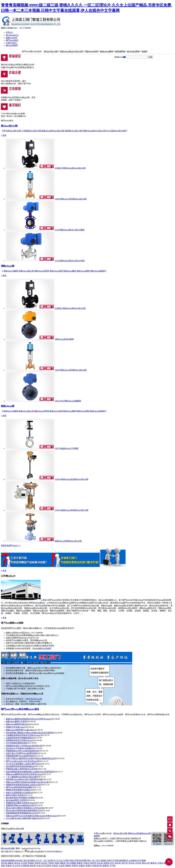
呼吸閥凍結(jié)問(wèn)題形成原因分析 (22, 751)
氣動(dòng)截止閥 (26, 411)
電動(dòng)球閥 (91, 51)
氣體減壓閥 (120, 51)
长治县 (24, 863)
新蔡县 (80, 863)
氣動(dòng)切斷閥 (11, 411)
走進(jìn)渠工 (11, 43)
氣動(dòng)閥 (8, 406)
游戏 (57, 863)
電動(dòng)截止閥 (26, 271)
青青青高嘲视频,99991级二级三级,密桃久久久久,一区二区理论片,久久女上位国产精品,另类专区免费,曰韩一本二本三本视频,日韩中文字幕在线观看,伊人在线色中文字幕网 (73, 861)
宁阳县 (51, 863)
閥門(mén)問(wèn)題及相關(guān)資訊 (20, 709)
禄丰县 (17, 863)
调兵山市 (146, 863)
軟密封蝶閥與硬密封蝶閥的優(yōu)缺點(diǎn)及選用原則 (30, 772)
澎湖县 (82, 866)
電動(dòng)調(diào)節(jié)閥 (71, 51)
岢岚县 (55, 866)
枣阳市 (75, 866)
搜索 (151, 57)
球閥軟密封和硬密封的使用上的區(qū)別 (23, 785)
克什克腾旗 (71, 863)
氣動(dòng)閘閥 (83, 411)
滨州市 (48, 866)
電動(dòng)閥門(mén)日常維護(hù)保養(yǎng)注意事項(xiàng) (31, 816)
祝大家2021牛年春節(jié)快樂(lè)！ (20, 748)
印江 (112, 863)
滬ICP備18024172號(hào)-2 (12, 852)
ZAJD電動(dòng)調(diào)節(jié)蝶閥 (70, 230)
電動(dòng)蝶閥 (70, 271)
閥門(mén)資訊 (12, 40)
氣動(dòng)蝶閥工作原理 (16, 722)
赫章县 (153, 863)
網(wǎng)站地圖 (8, 848)
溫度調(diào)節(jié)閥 (74, 131)
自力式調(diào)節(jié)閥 (116, 131)
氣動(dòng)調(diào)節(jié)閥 (53, 131)
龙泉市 (37, 863)
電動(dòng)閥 (8, 266)
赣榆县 (11, 863)
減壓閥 (97, 836)
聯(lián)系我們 (12, 45)
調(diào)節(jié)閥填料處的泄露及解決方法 (23, 810)
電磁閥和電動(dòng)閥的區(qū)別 (20, 805)
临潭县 (106, 863)
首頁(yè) (9, 32)
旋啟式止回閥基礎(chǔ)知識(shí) (20, 793)
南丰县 (118, 863)
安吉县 (131, 863)
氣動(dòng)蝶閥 (107, 51)
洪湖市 (88, 866)
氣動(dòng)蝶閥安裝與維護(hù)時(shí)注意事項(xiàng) (28, 719)
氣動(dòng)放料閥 (42, 411)
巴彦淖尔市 (97, 866)
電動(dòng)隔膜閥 (97, 271)
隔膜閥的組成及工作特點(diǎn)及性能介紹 (24, 746)
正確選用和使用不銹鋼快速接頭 (19, 738)
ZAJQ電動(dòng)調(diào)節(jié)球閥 (70, 261)
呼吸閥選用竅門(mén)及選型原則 (20, 756)
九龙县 (61, 866)
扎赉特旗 (25, 866)
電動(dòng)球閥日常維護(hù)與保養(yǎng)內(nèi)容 (27, 782)
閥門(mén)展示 (7, 121)
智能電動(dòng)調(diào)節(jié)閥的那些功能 (24, 779)
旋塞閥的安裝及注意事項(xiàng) (19, 740)
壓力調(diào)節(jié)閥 (12, 131)
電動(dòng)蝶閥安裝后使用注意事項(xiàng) (24, 774)
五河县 (138, 863)
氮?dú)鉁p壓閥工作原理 (16, 800)
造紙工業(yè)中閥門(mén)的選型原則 (21, 753)
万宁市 (112, 866)
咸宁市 (125, 863)
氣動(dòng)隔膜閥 (97, 411)
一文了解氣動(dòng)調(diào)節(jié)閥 (21, 777)
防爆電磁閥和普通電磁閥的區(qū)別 (21, 813)
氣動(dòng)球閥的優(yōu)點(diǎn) (20, 730)
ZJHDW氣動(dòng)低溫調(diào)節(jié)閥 (72, 479)
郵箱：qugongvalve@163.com (28, 848)
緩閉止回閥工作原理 (15, 795)
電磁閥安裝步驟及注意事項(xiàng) (20, 803)
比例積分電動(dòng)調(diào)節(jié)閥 (70, 168)
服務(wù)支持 (12, 38)
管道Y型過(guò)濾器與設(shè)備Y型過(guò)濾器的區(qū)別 (31, 758)
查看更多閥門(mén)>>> (11, 546)
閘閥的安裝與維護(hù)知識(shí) (19, 790)
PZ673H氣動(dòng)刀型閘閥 (67, 448)
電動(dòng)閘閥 (83, 271)
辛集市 (86, 863)
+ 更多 (4, 135)
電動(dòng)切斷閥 (11, 271)
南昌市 (93, 863)
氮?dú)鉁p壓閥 (133, 51)
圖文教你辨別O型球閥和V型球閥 (20, 798)
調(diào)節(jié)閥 (51, 51)
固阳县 (68, 866)
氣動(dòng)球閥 (56, 411)
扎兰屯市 (16, 866)
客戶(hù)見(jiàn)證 (34, 699)
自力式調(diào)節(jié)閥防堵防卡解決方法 (23, 818)
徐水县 (44, 863)
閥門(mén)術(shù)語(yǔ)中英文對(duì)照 (23, 761)
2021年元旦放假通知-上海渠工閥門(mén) (23, 764)
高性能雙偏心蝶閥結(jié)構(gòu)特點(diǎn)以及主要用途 (29, 733)
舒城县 (31, 863)
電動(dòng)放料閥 (42, 271)
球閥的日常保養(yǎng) (15, 727)
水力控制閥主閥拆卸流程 (17, 743)
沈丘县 (100, 863)
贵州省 (4, 863)
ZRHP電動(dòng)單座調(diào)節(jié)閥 (71, 199)
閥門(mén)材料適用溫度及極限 (19, 787)
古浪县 (160, 863)
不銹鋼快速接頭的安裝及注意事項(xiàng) (23, 735)
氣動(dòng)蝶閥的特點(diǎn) (18, 724)
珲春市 (9, 866)
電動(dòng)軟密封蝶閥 (64, 339)
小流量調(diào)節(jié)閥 (31, 131)
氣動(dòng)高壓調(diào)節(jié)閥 (68, 541)
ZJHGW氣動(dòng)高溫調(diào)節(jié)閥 (72, 510)
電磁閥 (144, 51)
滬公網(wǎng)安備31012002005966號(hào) (43, 852)
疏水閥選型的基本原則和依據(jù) (20, 766)
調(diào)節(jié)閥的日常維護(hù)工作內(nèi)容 (25, 808)
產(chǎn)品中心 (12, 35)
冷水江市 (40, 866)
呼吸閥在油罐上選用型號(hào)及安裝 (22, 769)
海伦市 (33, 866)
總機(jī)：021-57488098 (104, 846)
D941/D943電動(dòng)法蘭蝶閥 (68, 401)
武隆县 (62, 863)
